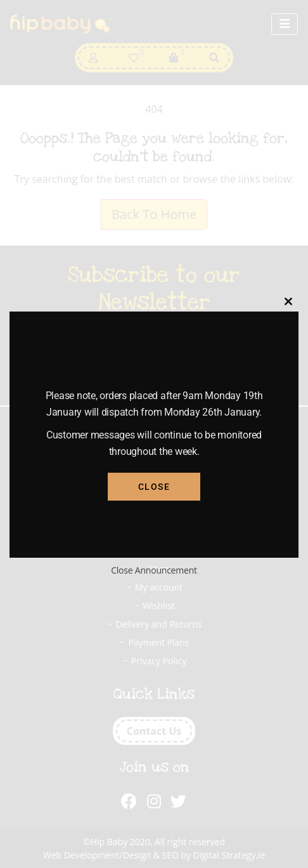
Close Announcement (154, 570)
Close (154, 487)
